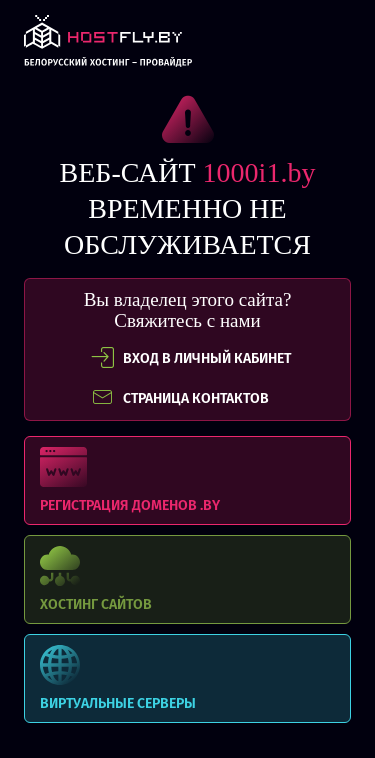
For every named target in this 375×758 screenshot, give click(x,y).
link (108, 46)
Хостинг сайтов (187, 579)
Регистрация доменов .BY (187, 480)
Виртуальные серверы (187, 678)
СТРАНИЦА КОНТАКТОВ (180, 398)
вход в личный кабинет (191, 358)
